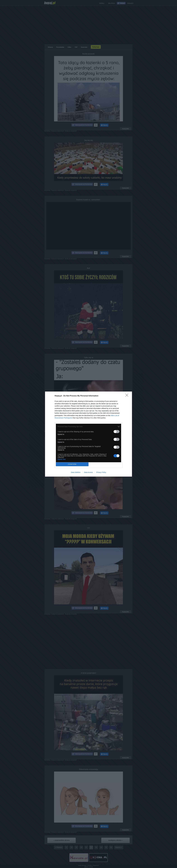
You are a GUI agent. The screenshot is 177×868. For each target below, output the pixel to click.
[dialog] (88, 434)
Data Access (88, 472)
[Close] (128, 396)
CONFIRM (72, 464)
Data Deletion (76, 472)
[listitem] (88, 427)
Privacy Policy (101, 472)
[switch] (116, 432)
